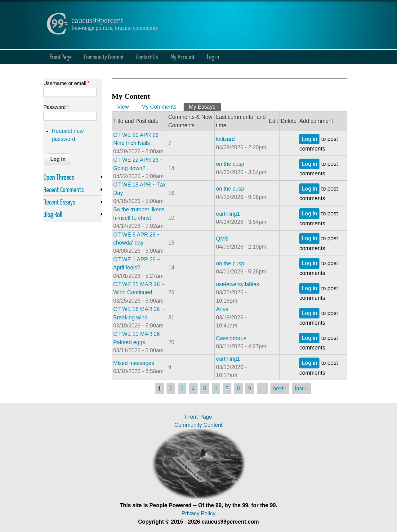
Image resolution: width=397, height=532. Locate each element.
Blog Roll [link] (53, 214)
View (123, 107)
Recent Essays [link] (59, 202)
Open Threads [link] (59, 177)
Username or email (67, 83)
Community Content (104, 57)
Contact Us (147, 57)
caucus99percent (97, 20)
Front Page (61, 57)
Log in (213, 57)
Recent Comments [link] (64, 189)
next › (280, 389)
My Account (183, 57)
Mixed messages (134, 363)
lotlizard (225, 139)
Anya (222, 309)
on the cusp (230, 164)
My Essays (205, 106)
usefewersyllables (237, 284)
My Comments (159, 107)
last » (301, 389)
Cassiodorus (231, 338)
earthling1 (228, 214)
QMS (222, 239)
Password (56, 107)
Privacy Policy (198, 513)
